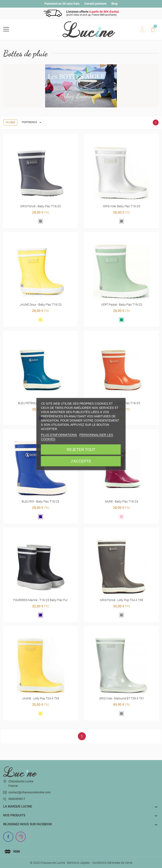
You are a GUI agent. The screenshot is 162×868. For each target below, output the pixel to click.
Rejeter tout (81, 450)
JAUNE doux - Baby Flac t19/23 (41, 305)
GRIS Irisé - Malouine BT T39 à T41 (122, 698)
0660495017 (17, 799)
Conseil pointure (95, 4)
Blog (114, 4)
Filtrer (10, 122)
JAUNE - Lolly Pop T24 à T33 (40, 698)
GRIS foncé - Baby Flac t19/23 (40, 206)
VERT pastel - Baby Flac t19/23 (122, 305)
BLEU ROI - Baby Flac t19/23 (40, 501)
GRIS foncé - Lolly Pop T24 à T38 (121, 600)
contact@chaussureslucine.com (30, 792)
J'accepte (81, 461)
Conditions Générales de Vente (112, 863)
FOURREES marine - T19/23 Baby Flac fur (40, 600)
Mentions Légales (78, 863)
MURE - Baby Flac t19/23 (121, 501)
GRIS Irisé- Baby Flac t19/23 (122, 206)
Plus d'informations (59, 435)
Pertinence (32, 123)
